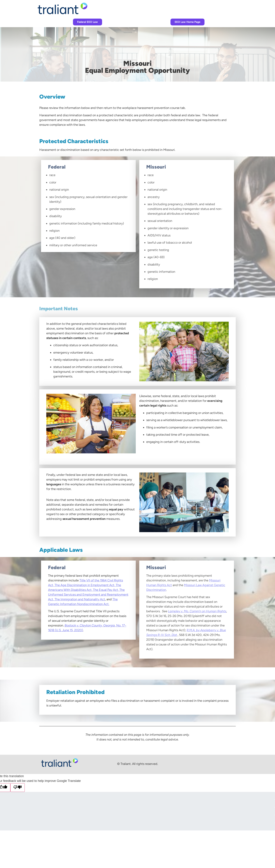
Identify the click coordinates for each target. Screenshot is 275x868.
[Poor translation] (18, 788)
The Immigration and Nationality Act (80, 599)
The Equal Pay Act (105, 590)
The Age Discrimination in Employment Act (84, 585)
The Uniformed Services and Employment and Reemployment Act (88, 595)
